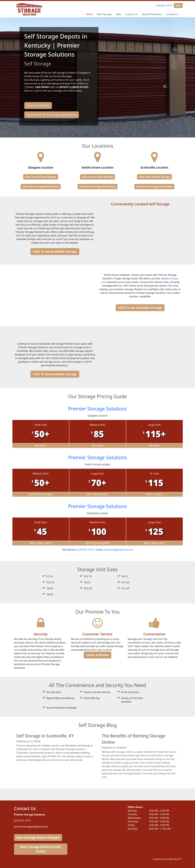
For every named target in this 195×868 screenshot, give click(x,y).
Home (89, 14)
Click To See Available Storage (55, 251)
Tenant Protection (152, 14)
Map (118, 14)
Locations (171, 14)
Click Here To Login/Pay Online (41, 187)
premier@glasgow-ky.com (118, 550)
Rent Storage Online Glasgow (38, 837)
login (178, 5)
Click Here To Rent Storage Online (52, 115)
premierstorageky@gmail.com (31, 827)
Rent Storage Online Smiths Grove (41, 849)
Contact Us (131, 14)
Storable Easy (173, 859)
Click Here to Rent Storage (41, 177)
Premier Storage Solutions (97, 409)
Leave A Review (38, 105)
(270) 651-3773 (164, 6)
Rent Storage (104, 14)
